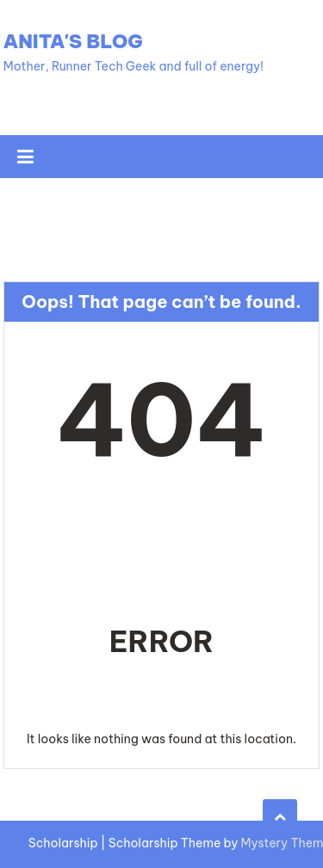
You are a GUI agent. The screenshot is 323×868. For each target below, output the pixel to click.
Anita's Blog (73, 41)
